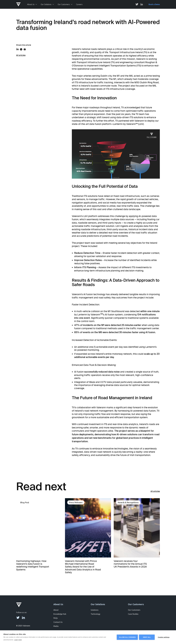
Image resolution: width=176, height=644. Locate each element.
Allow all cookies (127, 637)
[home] (20, 4)
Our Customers (134, 610)
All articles (21, 55)
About (56, 610)
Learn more (18, 640)
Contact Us (58, 622)
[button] (32, 4)
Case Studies (133, 614)
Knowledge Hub (60, 614)
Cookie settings (164, 637)
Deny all (147, 637)
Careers (79, 4)
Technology (95, 614)
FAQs (56, 618)
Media (56, 626)
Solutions (95, 610)
